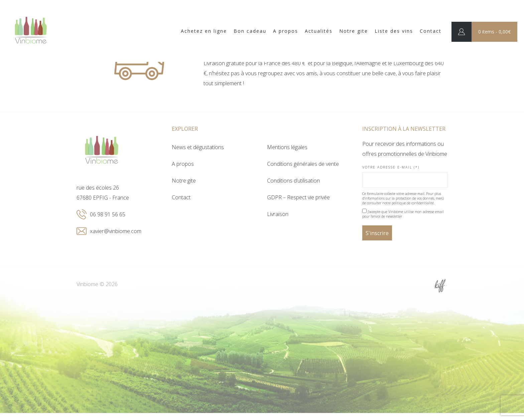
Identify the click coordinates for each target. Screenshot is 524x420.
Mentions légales (287, 147)
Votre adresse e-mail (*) (405, 176)
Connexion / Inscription (462, 32)
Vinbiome (31, 31)
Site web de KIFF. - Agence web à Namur (441, 294)
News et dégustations (198, 147)
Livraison (278, 214)
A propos (286, 31)
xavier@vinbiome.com (116, 231)
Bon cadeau (250, 31)
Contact (431, 31)
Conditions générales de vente (303, 164)
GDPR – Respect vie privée (298, 197)
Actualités (319, 31)
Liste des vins (394, 31)
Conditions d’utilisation (293, 181)
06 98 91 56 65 (108, 214)
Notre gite (354, 31)
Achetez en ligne (204, 31)
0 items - (494, 32)
